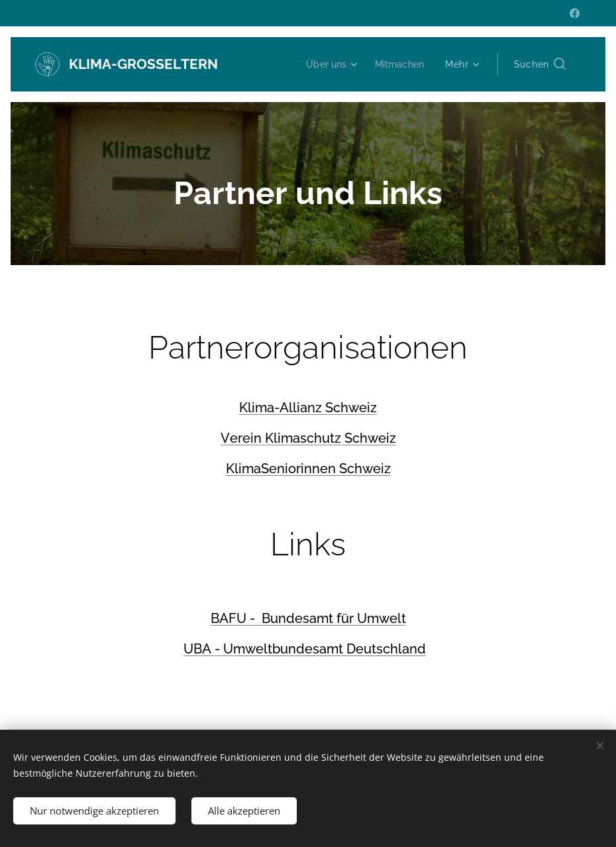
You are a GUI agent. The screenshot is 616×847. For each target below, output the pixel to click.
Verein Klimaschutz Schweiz (308, 438)
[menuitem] (329, 64)
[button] (540, 64)
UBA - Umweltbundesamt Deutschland (305, 649)
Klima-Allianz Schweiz (308, 408)
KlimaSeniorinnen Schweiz (308, 469)
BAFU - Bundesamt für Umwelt (308, 618)
